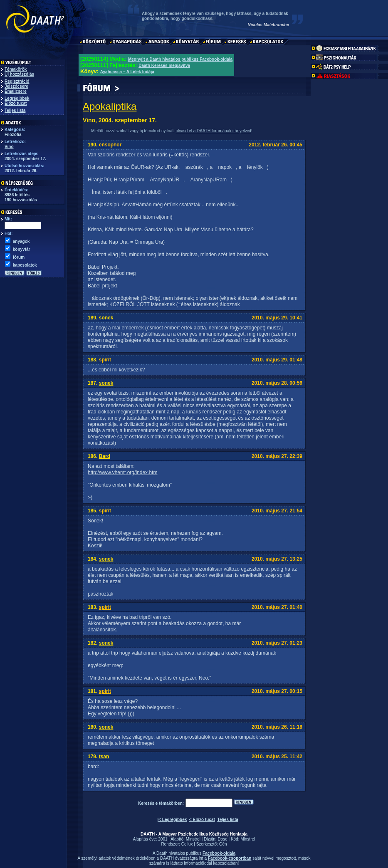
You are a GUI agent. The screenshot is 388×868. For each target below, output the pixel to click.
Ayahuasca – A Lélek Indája (127, 72)
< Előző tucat (202, 820)
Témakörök (16, 69)
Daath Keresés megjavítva (164, 66)
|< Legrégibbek (172, 820)
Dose (222, 839)
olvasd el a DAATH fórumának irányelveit (213, 131)
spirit (105, 360)
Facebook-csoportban (230, 858)
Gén (223, 844)
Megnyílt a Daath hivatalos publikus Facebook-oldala (180, 59)
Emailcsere (16, 91)
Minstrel (193, 839)
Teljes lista (15, 110)
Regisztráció (17, 81)
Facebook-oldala (219, 853)
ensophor (110, 145)
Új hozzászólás (19, 74)
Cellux (187, 844)
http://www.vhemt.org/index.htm (122, 472)
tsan (104, 757)
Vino (9, 147)
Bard (105, 456)
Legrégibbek (17, 98)
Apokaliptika (110, 106)
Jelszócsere (16, 86)
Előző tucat (16, 103)
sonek (106, 318)
